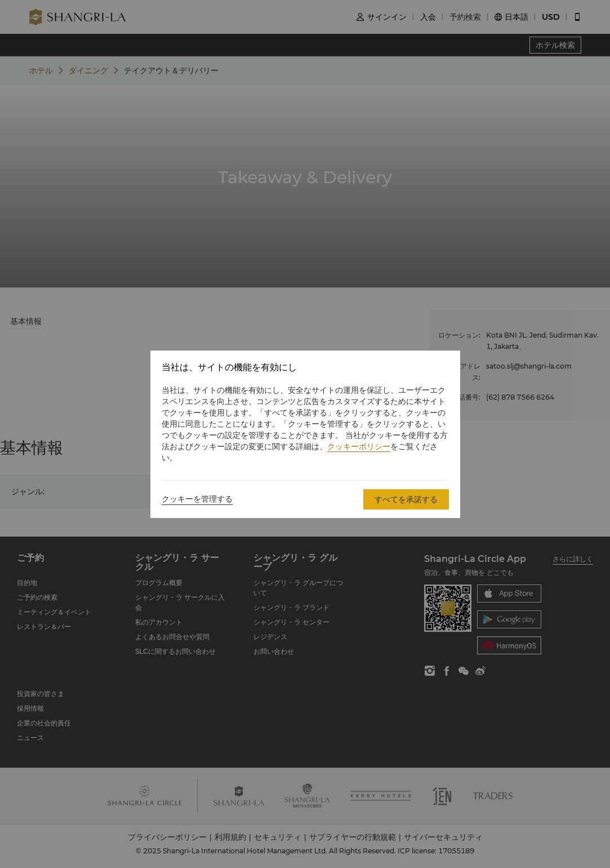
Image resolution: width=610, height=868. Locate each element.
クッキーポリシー (359, 446)
